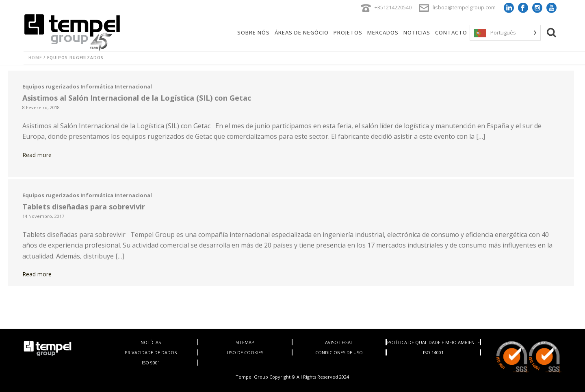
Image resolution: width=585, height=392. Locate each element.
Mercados (383, 32)
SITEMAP (245, 342)
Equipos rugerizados (51, 86)
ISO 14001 (433, 352)
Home (35, 58)
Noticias (417, 32)
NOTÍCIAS (151, 342)
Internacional (133, 86)
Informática (97, 86)
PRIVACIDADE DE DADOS (151, 352)
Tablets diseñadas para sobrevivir (84, 207)
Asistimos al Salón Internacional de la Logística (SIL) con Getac (137, 98)
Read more (37, 155)
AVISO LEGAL (339, 342)
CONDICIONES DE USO (339, 352)
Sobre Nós (253, 32)
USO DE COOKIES (245, 352)
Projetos (348, 32)
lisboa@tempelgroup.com (464, 7)
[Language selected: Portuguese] (505, 33)
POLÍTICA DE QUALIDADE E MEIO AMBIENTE (433, 342)
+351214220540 (393, 7)
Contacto (451, 32)
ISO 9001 (151, 363)
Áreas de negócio (302, 32)
